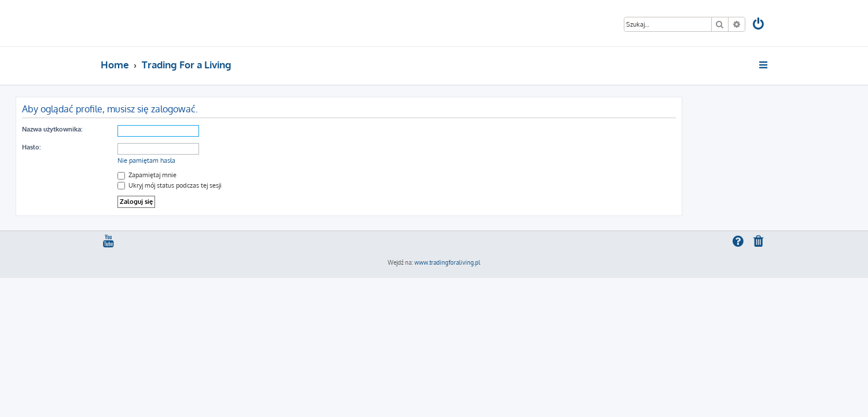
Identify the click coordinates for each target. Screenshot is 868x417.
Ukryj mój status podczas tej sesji (255, 185)
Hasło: (116, 147)
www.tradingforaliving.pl (447, 262)
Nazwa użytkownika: (137, 129)
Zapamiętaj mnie (232, 175)
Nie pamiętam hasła (231, 160)
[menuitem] (759, 25)
